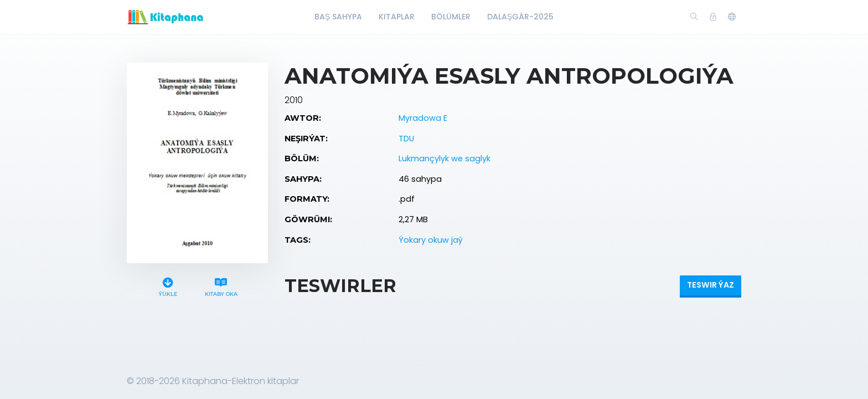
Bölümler (451, 17)
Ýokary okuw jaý (431, 240)
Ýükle (168, 286)
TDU (406, 139)
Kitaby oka (221, 286)
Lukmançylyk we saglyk (445, 158)
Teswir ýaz (711, 285)
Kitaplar (397, 17)
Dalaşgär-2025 (520, 17)
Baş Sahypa (338, 17)
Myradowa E (423, 118)
